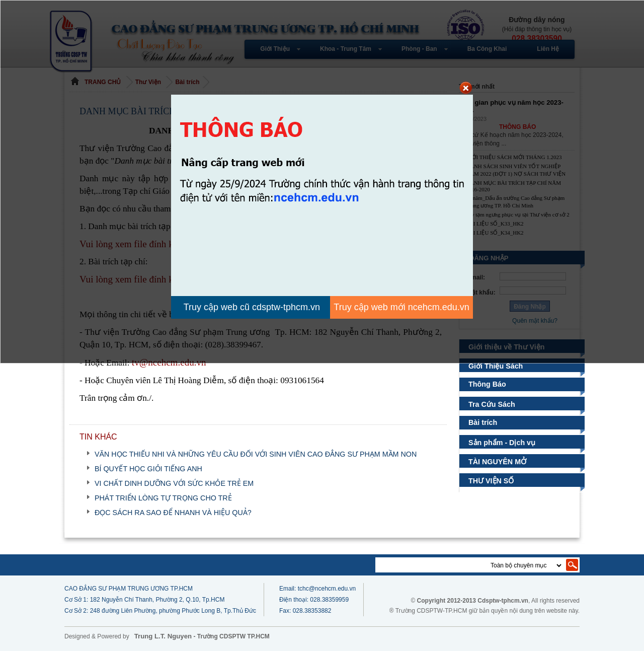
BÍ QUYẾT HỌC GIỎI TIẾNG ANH (148, 469)
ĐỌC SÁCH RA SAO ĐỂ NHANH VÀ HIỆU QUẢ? (173, 513)
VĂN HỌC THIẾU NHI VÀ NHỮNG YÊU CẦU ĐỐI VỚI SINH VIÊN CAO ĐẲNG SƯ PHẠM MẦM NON (256, 454)
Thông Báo (487, 384)
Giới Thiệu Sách (496, 366)
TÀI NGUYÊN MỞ (497, 462)
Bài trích (483, 422)
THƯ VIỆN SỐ (490, 481)
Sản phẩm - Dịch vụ (503, 443)
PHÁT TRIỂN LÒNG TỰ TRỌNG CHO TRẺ (163, 498)
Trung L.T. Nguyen (163, 636)
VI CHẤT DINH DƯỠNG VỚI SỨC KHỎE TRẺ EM (174, 483)
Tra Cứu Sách (491, 404)
